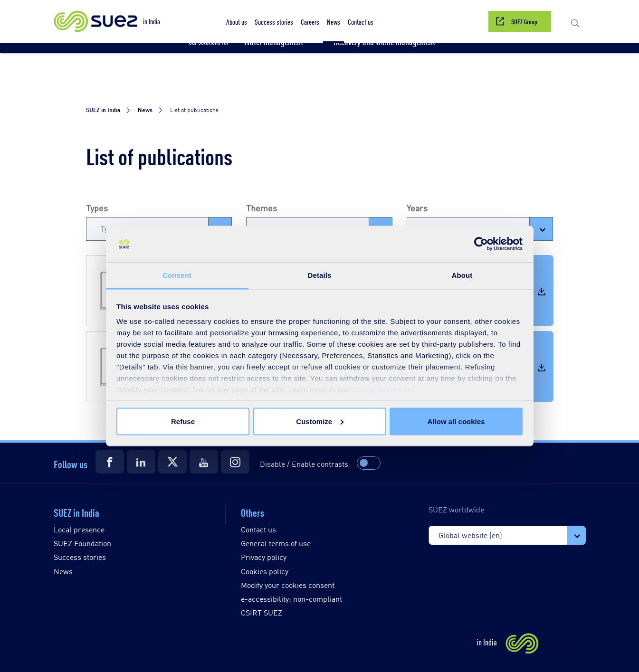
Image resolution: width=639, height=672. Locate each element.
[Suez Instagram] (235, 462)
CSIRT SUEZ (262, 612)
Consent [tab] (177, 275)
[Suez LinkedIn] (141, 462)
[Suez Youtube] (204, 462)
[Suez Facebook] (110, 462)
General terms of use (276, 543)
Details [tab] (320, 275)
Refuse (183, 421)
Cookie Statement (383, 390)
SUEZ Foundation (82, 543)
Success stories (80, 557)
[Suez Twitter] (172, 462)
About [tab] (462, 275)
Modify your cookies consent (288, 585)
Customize (320, 421)
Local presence (79, 529)
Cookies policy (265, 571)
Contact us (258, 529)
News (63, 571)
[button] (237, 21)
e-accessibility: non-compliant (291, 599)
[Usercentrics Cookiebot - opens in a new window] (481, 244)
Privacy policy (264, 557)
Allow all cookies (456, 421)
